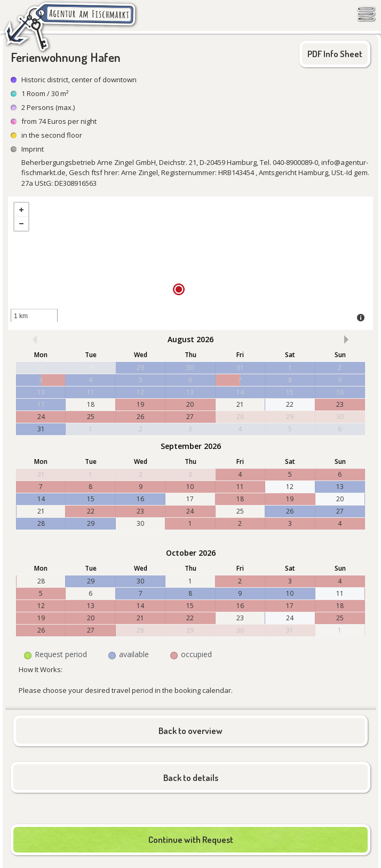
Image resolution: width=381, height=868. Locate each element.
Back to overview (190, 731)
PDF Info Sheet (335, 54)
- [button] (21, 224)
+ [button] (21, 210)
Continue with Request (191, 839)
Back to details (191, 778)
